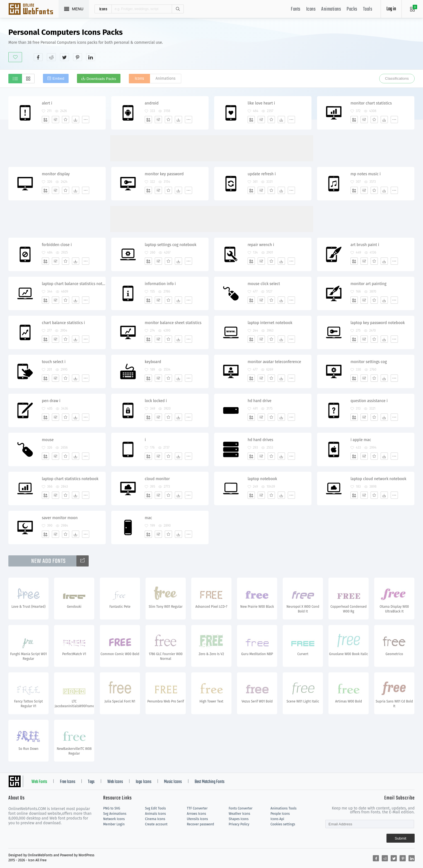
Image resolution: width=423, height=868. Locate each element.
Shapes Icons (239, 819)
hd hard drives (260, 440)
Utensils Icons (197, 819)
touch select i (54, 362)
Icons (311, 9)
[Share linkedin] (91, 57)
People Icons (280, 814)
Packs (352, 9)
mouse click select (264, 284)
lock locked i (156, 401)
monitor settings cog (369, 362)
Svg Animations (115, 814)
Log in (391, 9)
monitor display (56, 174)
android (152, 103)
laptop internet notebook (270, 323)
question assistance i (369, 401)
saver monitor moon (60, 518)
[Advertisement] (313, 44)
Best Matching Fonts (210, 782)
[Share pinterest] (78, 57)
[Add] (45, 120)
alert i (47, 103)
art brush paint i (365, 245)
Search (178, 9)
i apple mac (361, 440)
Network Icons (114, 819)
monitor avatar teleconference (274, 362)
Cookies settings (283, 824)
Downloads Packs (101, 79)
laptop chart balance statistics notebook (74, 284)
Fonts (296, 9)
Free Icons (68, 782)
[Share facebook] (38, 57)
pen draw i (51, 401)
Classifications (397, 78)
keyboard (153, 362)
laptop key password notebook (378, 323)
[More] (86, 120)
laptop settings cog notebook (171, 245)
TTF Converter (197, 808)
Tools (368, 9)
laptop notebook (262, 479)
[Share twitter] (64, 57)
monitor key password (164, 174)
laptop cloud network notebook (378, 479)
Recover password (200, 824)
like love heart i (261, 103)
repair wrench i (261, 245)
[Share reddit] (51, 57)
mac (148, 518)
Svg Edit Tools (155, 808)
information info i (160, 284)
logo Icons (144, 782)
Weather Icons (239, 814)
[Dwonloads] (76, 120)
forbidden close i (57, 245)
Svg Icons (33, 9)
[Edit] (55, 120)
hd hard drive (259, 401)
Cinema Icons (155, 819)
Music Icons (173, 782)
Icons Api (277, 819)
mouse (48, 440)
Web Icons (115, 782)
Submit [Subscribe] (401, 838)
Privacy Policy (239, 824)
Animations (331, 9)
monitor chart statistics (371, 103)
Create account (156, 824)
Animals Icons (155, 814)
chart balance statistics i (63, 323)
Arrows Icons (196, 814)
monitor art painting (368, 284)
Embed (58, 78)
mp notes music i (366, 174)
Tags (91, 782)
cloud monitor (157, 479)
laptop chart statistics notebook (70, 479)
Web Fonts (39, 782)
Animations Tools (283, 808)
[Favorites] (66, 120)
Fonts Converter (240, 808)
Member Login (114, 824)
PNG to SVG (112, 808)
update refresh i (262, 174)
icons (103, 9)
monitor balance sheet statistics (173, 323)
